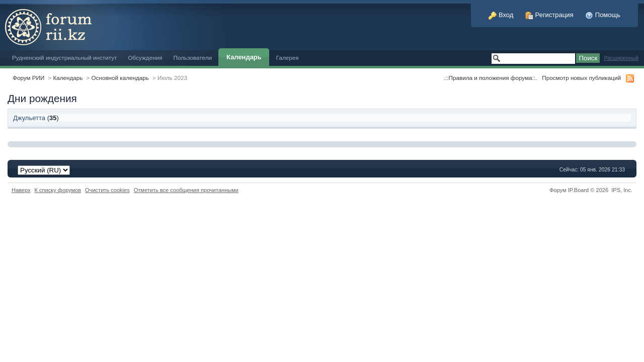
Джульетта (29, 118)
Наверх (21, 190)
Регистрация (549, 15)
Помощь (603, 15)
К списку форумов (58, 190)
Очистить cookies (107, 190)
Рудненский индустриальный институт (64, 58)
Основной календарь (120, 78)
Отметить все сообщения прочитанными (186, 190)
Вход (501, 15)
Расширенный (621, 58)
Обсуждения (145, 58)
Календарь (244, 57)
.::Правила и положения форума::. (490, 78)
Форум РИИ (28, 78)
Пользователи (193, 58)
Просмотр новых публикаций (581, 78)
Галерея (288, 58)
